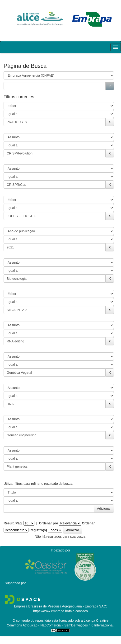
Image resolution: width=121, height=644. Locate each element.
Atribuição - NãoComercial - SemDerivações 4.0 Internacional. (68, 625)
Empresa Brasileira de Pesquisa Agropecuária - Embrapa (56, 606)
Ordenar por (49, 523)
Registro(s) (38, 530)
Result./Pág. (13, 523)
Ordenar (88, 523)
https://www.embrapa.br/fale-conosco (60, 611)
